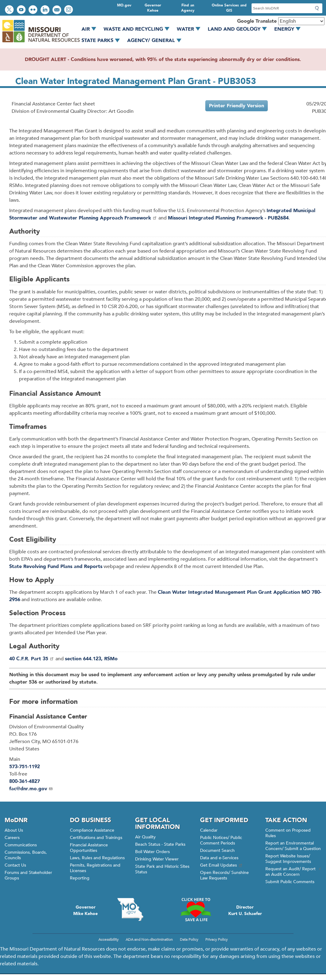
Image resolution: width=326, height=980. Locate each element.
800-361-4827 (25, 781)
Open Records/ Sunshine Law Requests (224, 875)
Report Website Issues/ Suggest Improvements (288, 859)
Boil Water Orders (152, 852)
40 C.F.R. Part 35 (32, 659)
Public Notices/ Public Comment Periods (221, 840)
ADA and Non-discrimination (149, 940)
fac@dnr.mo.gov (31, 789)
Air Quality (145, 837)
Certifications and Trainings (96, 838)
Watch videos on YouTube (22, 10)
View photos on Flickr (34, 10)
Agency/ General (156, 40)
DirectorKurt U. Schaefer (245, 910)
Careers (12, 838)
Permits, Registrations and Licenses (95, 868)
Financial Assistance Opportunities (89, 848)
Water (191, 29)
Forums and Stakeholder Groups (28, 875)
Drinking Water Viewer (157, 859)
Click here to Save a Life (196, 909)
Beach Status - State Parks (160, 844)
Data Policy (189, 940)
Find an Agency (188, 8)
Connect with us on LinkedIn (46, 10)
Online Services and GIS (229, 8)
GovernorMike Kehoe (85, 910)
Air (91, 29)
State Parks (103, 40)
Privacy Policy (216, 940)
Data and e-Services (219, 858)
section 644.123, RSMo (91, 659)
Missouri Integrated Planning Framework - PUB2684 (228, 218)
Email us (57, 10)
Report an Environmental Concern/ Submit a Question (293, 846)
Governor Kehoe (153, 8)
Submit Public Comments (290, 882)
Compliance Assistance (92, 830)
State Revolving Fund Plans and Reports (56, 566)
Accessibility (108, 940)
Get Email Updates (222, 865)
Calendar (209, 830)
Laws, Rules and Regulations (97, 858)
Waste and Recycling (139, 29)
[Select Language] (301, 21)
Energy (290, 29)
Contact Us (15, 865)
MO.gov (124, 5)
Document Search (217, 850)
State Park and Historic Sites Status (162, 869)
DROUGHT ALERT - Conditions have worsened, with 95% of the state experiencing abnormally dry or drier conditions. (163, 59)
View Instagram (69, 10)
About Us (14, 830)
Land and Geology (239, 29)
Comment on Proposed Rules (288, 833)
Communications (21, 845)
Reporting (80, 878)
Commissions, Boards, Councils (26, 855)
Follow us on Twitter (10, 10)
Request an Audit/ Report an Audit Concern (293, 872)
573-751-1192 (25, 767)
